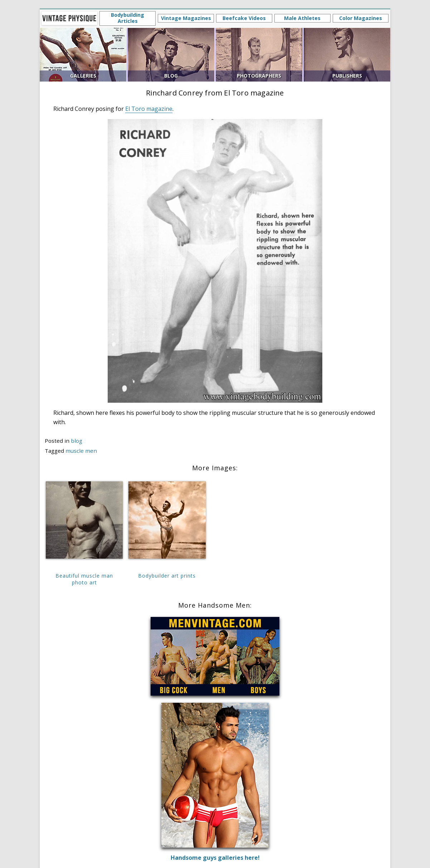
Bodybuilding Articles (128, 18)
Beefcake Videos (244, 18)
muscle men (81, 451)
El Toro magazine (149, 109)
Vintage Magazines (186, 18)
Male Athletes (302, 18)
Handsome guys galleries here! (215, 858)
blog (77, 441)
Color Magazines (361, 18)
